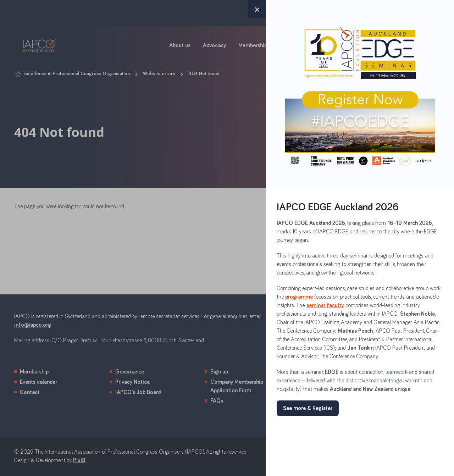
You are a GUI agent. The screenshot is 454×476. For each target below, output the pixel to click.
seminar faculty (325, 305)
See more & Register (308, 408)
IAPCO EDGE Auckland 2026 (338, 207)
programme (299, 297)
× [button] (257, 9)
